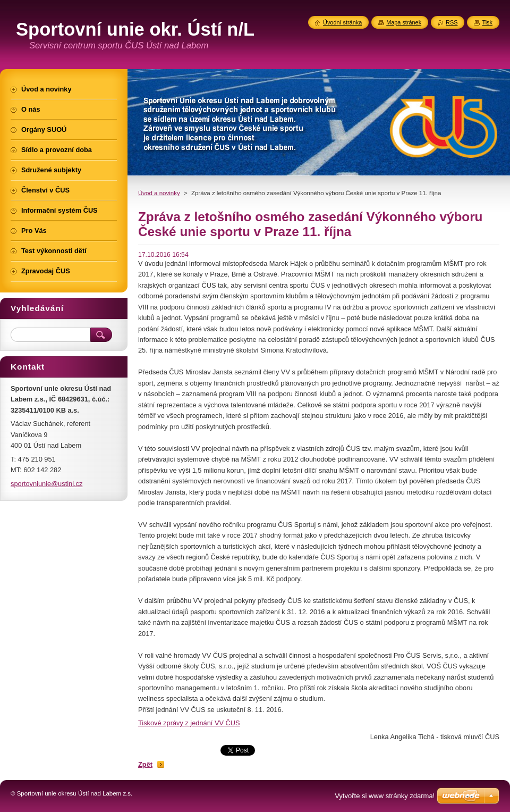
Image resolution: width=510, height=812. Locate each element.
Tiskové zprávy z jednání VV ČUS (189, 723)
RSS (452, 22)
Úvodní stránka (342, 22)
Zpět (145, 764)
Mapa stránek (404, 22)
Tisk (487, 22)
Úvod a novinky (159, 193)
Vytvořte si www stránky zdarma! (385, 796)
